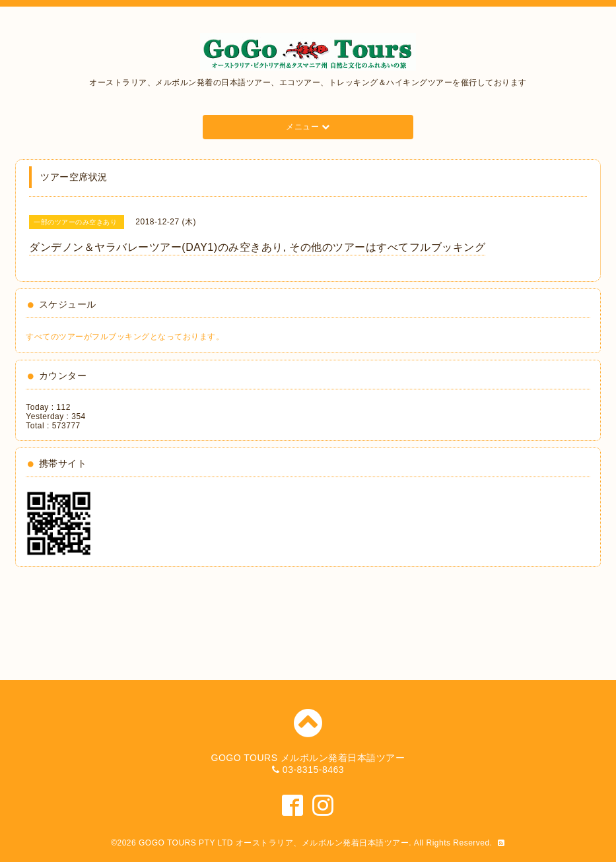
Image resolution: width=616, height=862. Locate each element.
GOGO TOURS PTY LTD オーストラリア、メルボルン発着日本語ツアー (274, 843)
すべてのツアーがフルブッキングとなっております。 (125, 337)
